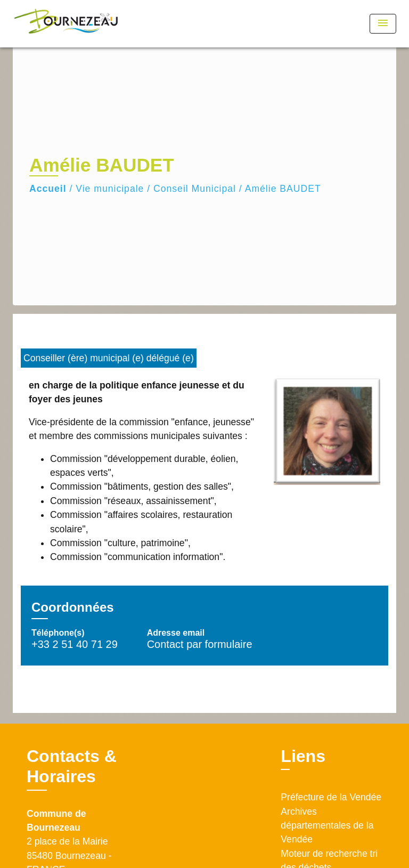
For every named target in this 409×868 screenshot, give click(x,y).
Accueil (48, 189)
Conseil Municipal (195, 189)
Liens (303, 756)
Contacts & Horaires (72, 766)
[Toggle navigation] (383, 24)
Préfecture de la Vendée (331, 797)
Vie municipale (110, 189)
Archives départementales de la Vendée (327, 826)
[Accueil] (66, 24)
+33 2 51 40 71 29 (75, 644)
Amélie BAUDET (283, 189)
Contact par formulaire (200, 644)
